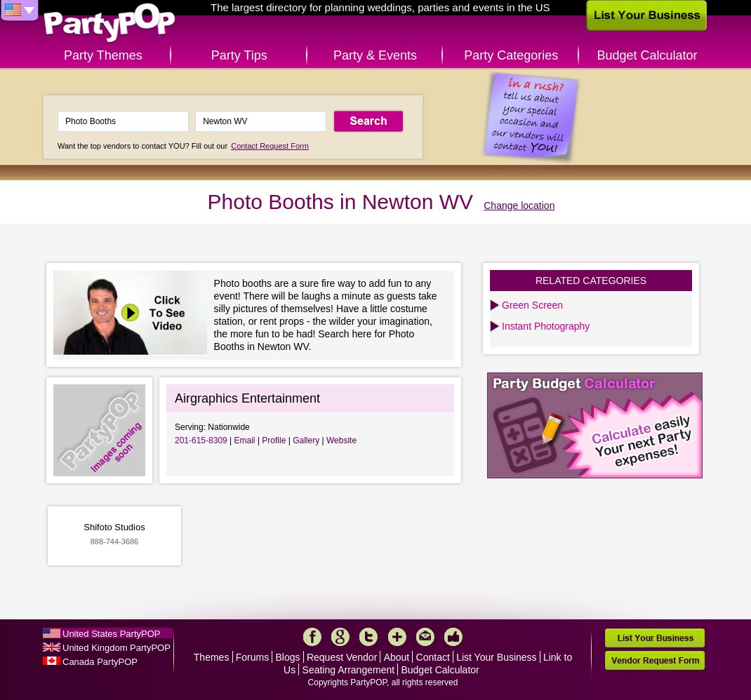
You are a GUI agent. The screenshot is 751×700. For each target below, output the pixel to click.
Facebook (312, 637)
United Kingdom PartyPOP (117, 648)
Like (453, 637)
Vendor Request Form (655, 660)
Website (341, 440)
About (397, 657)
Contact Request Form (270, 146)
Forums (252, 657)
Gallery (306, 440)
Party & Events (375, 55)
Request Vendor (342, 657)
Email (245, 440)
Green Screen (532, 305)
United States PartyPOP (111, 634)
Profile (274, 440)
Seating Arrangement (349, 670)
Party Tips (239, 55)
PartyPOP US (109, 23)
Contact (433, 657)
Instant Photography (546, 326)
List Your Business (496, 657)
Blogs (288, 657)
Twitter (368, 637)
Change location (519, 206)
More (397, 637)
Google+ (340, 637)
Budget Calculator (647, 55)
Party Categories (511, 55)
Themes (212, 657)
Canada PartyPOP (100, 662)
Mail (425, 637)
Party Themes (103, 55)
